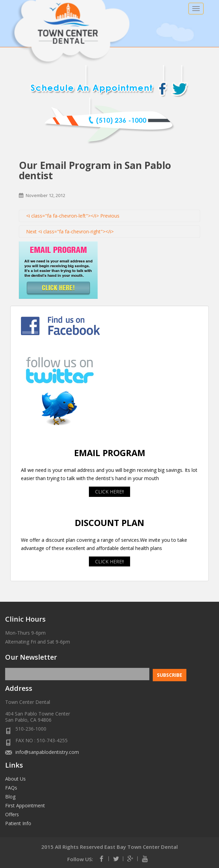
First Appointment (25, 805)
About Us (15, 779)
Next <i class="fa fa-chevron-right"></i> (70, 231)
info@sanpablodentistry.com (47, 752)
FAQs (11, 788)
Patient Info (18, 823)
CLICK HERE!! (109, 492)
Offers (12, 814)
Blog (10, 797)
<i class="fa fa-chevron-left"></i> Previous (73, 216)
